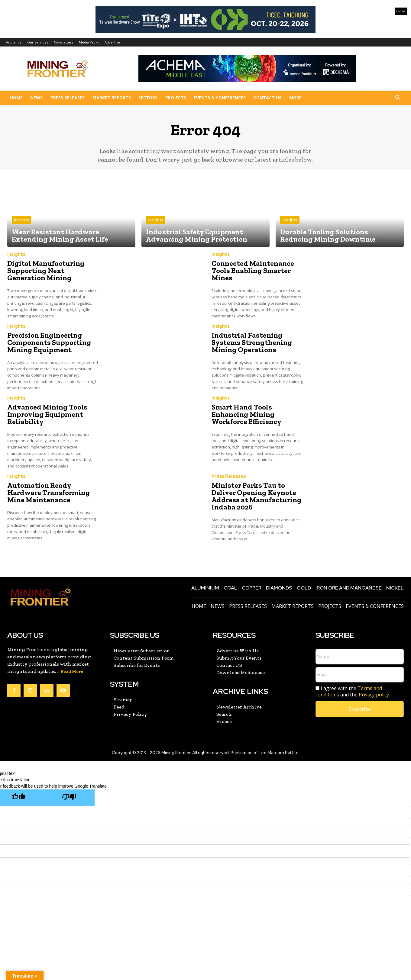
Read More (72, 672)
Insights (21, 220)
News (36, 98)
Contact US (267, 98)
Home (16, 98)
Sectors (148, 98)
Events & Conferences (220, 98)
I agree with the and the (352, 692)
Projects (176, 98)
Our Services (38, 42)
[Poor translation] (69, 797)
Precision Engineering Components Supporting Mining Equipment (49, 342)
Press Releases (68, 98)
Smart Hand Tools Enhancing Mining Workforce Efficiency (246, 414)
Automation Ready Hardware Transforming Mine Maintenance (49, 492)
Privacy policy (374, 695)
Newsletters (63, 42)
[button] (398, 98)
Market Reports (112, 98)
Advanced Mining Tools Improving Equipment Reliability (47, 414)
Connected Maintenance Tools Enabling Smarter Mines (253, 270)
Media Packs (89, 42)
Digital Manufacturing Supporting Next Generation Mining (46, 270)
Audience (14, 42)
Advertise (112, 42)
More (295, 98)
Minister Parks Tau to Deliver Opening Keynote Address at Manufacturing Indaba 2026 (257, 496)
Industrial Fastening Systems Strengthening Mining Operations (252, 342)
